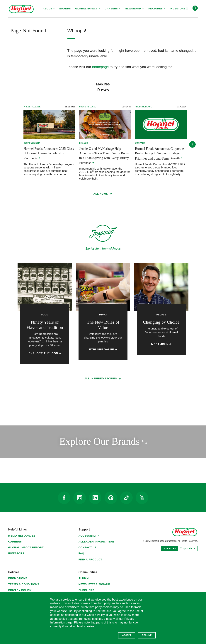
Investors (16, 553)
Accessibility (89, 536)
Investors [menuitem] (178, 5)
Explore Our (118, 441)
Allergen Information (96, 542)
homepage (101, 67)
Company (140, 143)
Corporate (187, 548)
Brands (84, 143)
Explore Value (103, 349)
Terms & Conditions (24, 584)
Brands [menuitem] (65, 9)
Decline (147, 635)
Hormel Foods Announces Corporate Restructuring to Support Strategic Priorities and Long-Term (159, 153)
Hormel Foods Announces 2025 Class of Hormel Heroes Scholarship (49, 153)
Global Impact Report (26, 547)
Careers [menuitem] (113, 9)
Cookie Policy (96, 615)
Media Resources (22, 536)
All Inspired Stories (103, 379)
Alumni (84, 578)
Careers (15, 542)
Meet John (161, 344)
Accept (127, 635)
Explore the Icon (45, 353)
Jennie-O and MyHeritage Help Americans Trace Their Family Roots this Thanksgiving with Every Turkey (104, 156)
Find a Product (90, 560)
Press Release (32, 107)
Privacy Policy (20, 590)
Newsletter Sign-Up (94, 584)
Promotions (18, 578)
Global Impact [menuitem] (88, 9)
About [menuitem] (49, 9)
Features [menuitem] (157, 9)
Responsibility (32, 143)
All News (103, 194)
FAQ (81, 553)
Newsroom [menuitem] (134, 9)
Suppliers (86, 590)
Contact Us (88, 547)
